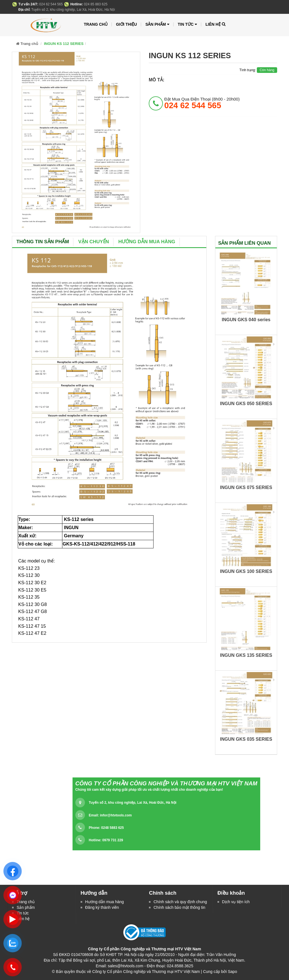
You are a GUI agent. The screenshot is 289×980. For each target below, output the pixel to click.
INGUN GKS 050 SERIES (246, 404)
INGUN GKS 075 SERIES (246, 487)
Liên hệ (213, 24)
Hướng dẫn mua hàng (147, 242)
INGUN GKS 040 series (246, 320)
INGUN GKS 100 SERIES (246, 571)
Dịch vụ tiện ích (236, 902)
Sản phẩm (157, 24)
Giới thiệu (126, 24)
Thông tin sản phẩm (43, 242)
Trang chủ (96, 24)
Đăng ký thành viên (102, 907)
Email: (110, 815)
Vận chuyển (94, 242)
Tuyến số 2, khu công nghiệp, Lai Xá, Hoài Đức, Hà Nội (133, 803)
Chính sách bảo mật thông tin (179, 907)
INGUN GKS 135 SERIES (246, 655)
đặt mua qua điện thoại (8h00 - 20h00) (202, 103)
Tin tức (187, 24)
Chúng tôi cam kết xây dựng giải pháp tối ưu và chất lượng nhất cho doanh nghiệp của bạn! (149, 790)
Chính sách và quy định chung (180, 902)
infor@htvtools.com (116, 815)
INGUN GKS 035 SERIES (246, 739)
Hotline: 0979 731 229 (106, 840)
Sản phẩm (26, 907)
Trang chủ (26, 902)
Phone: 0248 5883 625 (106, 828)
